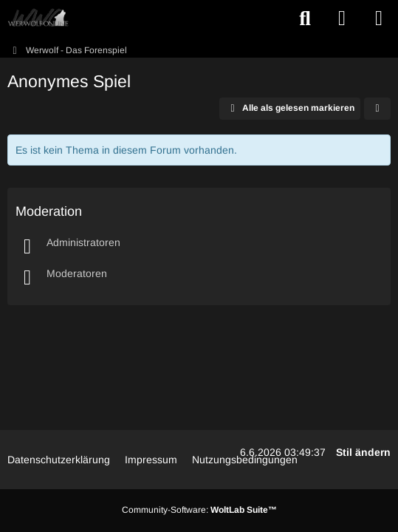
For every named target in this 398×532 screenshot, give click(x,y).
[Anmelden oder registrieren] (342, 18)
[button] (377, 109)
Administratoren (83, 242)
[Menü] (379, 18)
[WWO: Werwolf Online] (38, 18)
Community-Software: (199, 510)
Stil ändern (363, 452)
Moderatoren (77, 273)
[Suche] (305, 18)
